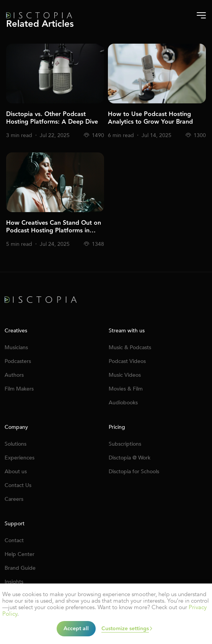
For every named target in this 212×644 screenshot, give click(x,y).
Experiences (20, 458)
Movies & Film (126, 389)
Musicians (16, 347)
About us (16, 472)
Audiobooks (123, 403)
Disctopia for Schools (134, 472)
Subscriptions (125, 444)
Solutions (15, 444)
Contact (14, 540)
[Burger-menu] (201, 15)
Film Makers (19, 389)
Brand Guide (20, 568)
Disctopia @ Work (130, 458)
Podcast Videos (127, 361)
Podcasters (18, 361)
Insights (14, 582)
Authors (14, 375)
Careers (14, 499)
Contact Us (18, 485)
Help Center (20, 554)
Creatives (16, 331)
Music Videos (125, 375)
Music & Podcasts (130, 347)
